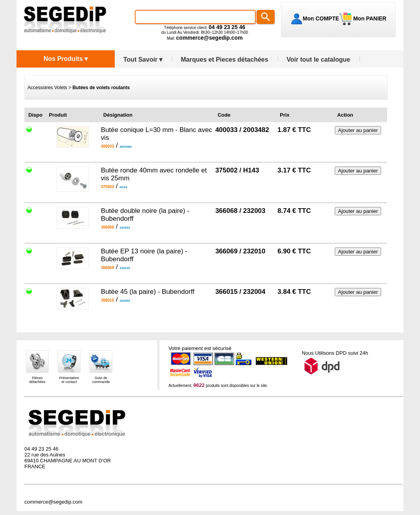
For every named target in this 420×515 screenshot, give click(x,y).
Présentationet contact (69, 380)
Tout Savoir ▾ (143, 60)
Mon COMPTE (321, 18)
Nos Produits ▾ (66, 59)
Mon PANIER (369, 18)
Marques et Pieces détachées (224, 60)
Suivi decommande (101, 380)
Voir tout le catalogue (319, 60)
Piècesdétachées (37, 380)
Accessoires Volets (47, 88)
